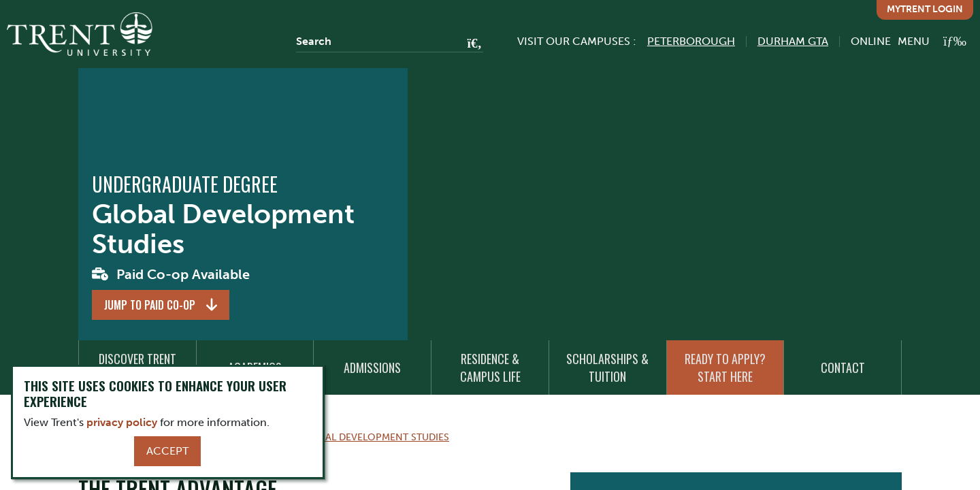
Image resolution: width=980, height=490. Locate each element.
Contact (843, 367)
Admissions (372, 367)
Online (871, 41)
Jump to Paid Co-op (150, 305)
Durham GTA (793, 41)
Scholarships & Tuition (607, 367)
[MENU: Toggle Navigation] (932, 41)
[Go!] (471, 44)
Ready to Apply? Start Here (725, 367)
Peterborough (691, 41)
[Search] (390, 42)
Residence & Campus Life (490, 367)
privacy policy (122, 422)
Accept (167, 451)
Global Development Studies (374, 437)
